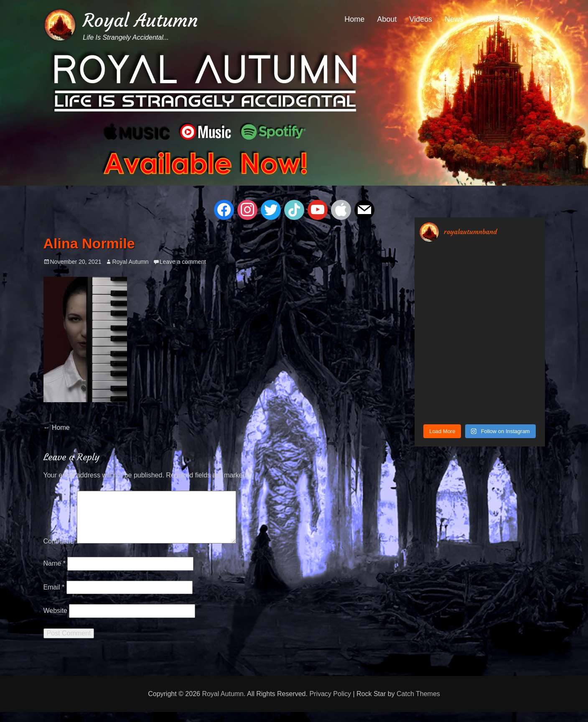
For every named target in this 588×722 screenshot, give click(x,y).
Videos (421, 19)
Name (55, 573)
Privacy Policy (330, 704)
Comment (60, 551)
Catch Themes (418, 704)
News (454, 19)
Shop (521, 19)
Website (56, 621)
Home (354, 19)
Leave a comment (183, 262)
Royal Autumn (140, 20)
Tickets (488, 19)
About (387, 19)
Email (54, 597)
